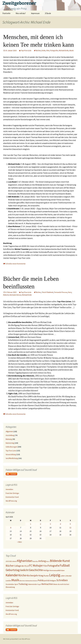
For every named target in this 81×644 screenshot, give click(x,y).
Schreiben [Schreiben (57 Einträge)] (62, 580)
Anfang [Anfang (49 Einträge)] (42, 561)
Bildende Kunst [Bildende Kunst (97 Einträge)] (60, 561)
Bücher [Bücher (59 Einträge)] (10, 566)
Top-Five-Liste (26, 50)
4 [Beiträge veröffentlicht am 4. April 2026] (60, 524)
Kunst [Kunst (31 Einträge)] (46, 576)
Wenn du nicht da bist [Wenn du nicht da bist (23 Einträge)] (61, 584)
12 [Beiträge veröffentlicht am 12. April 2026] (70, 528)
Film (48, 50)
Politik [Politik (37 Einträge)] (41, 580)
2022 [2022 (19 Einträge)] (11, 561)
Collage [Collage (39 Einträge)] (18, 566)
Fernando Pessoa (61, 292)
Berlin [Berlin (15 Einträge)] (48, 561)
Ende (44, 50)
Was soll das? (21, 13)
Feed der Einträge (12, 493)
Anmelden (9, 489)
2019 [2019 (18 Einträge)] (7, 561)
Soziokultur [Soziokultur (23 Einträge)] (10, 584)
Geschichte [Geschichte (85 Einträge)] (36, 570)
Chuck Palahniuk (47, 292)
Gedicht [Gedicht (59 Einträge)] (24, 570)
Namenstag (10, 443)
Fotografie (54, 50)
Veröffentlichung (12, 458)
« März (20, 542)
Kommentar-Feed (12, 497)
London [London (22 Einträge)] (8, 581)
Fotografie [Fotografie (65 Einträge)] (53, 566)
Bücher (38, 50)
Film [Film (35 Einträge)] (45, 566)
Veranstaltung (11, 454)
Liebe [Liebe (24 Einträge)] (63, 576)
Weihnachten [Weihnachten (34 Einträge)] (47, 584)
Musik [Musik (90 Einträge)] (15, 580)
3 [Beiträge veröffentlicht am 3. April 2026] (50, 524)
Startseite (6, 13)
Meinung (9, 439)
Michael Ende (64, 50)
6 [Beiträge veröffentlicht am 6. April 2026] (11, 528)
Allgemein (9, 431)
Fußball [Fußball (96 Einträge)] (65, 565)
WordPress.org (11, 501)
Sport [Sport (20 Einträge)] (16, 584)
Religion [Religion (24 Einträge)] (53, 581)
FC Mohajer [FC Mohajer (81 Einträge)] (36, 565)
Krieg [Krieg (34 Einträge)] (41, 576)
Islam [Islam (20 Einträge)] (63, 570)
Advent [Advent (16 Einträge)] (14, 561)
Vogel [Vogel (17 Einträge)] (39, 584)
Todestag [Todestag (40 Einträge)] (23, 584)
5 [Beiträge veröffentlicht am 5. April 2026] (70, 524)
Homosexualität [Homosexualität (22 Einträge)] (55, 570)
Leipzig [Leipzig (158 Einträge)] (55, 575)
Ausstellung (10, 435)
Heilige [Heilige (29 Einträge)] (46, 570)
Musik (71, 50)
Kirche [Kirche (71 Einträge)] (22, 575)
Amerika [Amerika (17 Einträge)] (35, 561)
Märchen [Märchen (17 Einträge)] (22, 581)
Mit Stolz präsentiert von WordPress (17, 639)
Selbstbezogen (11, 447)
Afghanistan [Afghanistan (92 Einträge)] (25, 561)
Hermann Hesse (15, 295)
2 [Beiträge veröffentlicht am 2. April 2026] (40, 524)
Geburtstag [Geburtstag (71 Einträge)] (13, 570)
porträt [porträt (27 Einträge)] (47, 580)
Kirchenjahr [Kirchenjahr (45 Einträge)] (32, 575)
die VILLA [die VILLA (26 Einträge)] (25, 566)
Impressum (35, 13)
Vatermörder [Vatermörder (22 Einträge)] (32, 584)
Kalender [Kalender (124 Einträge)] (12, 575)
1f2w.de (48, 13)
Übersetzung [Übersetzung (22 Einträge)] (10, 587)
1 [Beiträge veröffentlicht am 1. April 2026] (31, 524)
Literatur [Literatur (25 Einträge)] (68, 576)
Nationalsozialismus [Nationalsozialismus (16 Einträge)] (31, 581)
